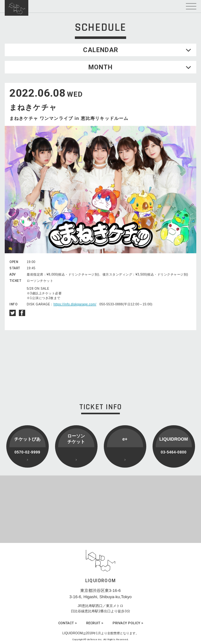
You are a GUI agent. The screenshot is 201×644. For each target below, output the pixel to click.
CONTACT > (67, 623)
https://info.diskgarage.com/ (75, 304)
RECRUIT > (95, 623)
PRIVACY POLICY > (128, 623)
